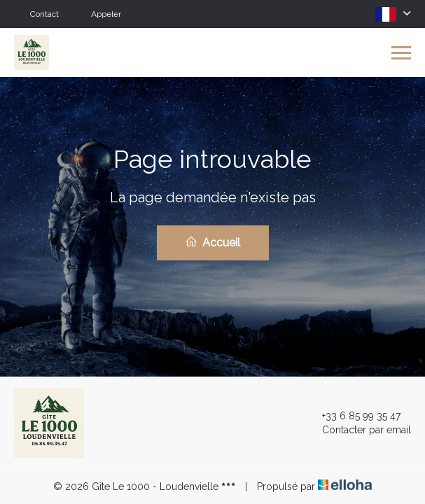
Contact (44, 14)
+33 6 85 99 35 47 (353, 416)
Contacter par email (358, 430)
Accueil (212, 242)
